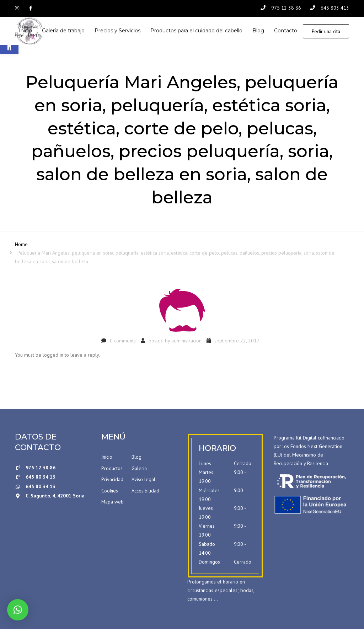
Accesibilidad (145, 491)
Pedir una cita (326, 31)
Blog (136, 457)
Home (21, 244)
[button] (18, 610)
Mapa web (113, 502)
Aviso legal (143, 479)
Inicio (107, 457)
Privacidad (112, 479)
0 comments (123, 341)
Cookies (110, 491)
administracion (186, 341)
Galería (139, 468)
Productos (112, 468)
